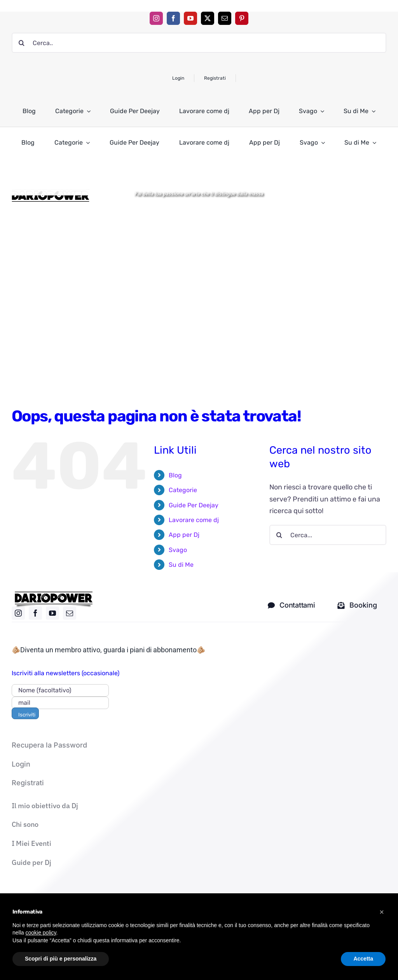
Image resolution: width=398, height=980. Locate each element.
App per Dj (184, 535)
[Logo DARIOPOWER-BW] (51, 192)
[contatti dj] (291, 605)
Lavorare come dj (194, 520)
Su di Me (181, 565)
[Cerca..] (199, 43)
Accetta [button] (363, 959)
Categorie (183, 490)
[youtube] (190, 18)
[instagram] (156, 18)
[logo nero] (54, 594)
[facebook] (173, 18)
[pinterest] (242, 18)
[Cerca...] (328, 535)
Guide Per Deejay (194, 505)
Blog (175, 475)
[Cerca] (22, 43)
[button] (382, 912)
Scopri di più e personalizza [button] (61, 959)
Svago (178, 550)
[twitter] (208, 18)
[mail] (225, 18)
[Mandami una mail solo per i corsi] (357, 605)
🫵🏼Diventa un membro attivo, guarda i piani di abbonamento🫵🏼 (108, 650)
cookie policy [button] (41, 933)
